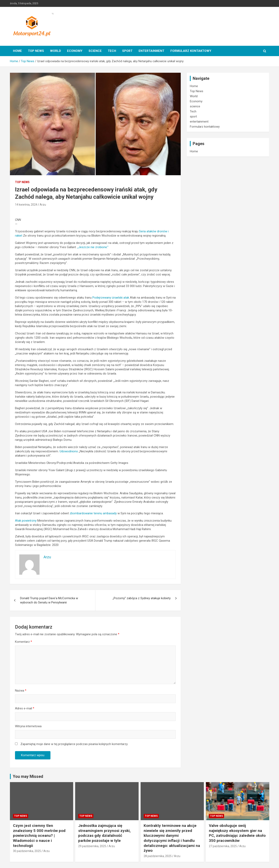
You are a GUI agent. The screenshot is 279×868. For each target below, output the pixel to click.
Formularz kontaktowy (191, 51)
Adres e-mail (25, 708)
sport (127, 51)
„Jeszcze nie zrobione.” (93, 247)
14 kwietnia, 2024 (26, 205)
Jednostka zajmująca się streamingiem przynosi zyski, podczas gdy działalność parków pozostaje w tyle (104, 833)
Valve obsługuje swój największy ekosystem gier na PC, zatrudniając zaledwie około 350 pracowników (237, 833)
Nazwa (21, 691)
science (95, 51)
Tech (112, 51)
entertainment (151, 51)
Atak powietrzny (26, 521)
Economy (75, 51)
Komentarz (24, 642)
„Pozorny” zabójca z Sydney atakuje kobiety (142, 598)
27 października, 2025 (223, 846)
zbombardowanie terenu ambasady (93, 513)
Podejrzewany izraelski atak (111, 298)
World (56, 51)
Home (17, 51)
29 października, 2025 (92, 846)
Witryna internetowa (28, 726)
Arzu (43, 205)
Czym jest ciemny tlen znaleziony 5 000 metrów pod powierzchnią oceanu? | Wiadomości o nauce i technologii (39, 836)
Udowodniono (69, 451)
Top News (36, 51)
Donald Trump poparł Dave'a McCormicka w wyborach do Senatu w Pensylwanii (49, 600)
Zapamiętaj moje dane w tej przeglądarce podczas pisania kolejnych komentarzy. (74, 744)
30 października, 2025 (27, 851)
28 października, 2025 (158, 856)
